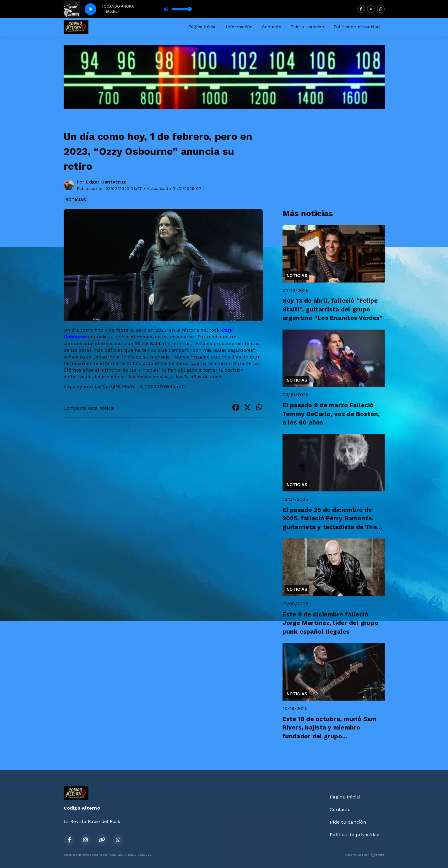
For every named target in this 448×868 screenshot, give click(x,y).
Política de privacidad (357, 27)
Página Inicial (203, 27)
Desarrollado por (365, 855)
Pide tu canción (307, 27)
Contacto (271, 27)
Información (239, 27)
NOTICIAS (76, 200)
